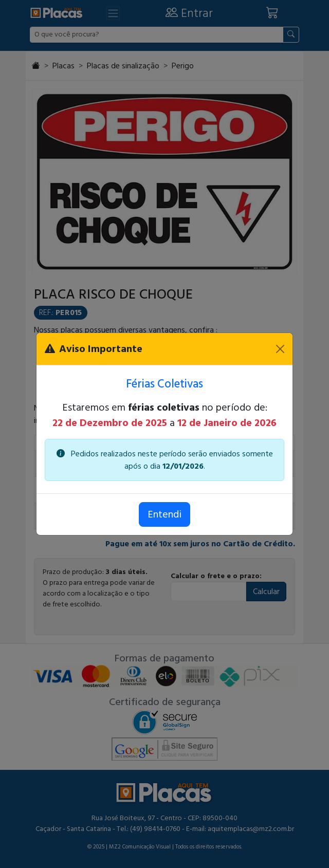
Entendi (164, 514)
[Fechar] (280, 349)
